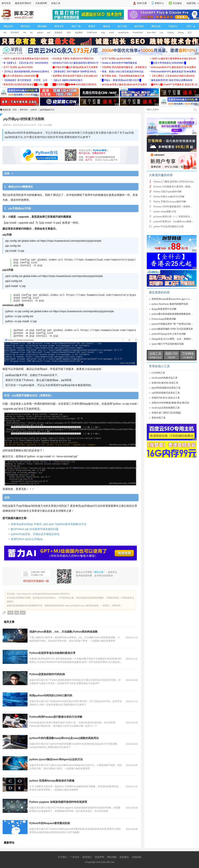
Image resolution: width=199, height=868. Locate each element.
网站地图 (112, 857)
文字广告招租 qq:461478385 (116, 59)
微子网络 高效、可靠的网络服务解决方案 (123, 76)
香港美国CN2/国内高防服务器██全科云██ (26, 84)
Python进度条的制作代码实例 (47, 674)
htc (32, 33)
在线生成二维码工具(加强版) (166, 413)
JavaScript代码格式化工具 (165, 378)
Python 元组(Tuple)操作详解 (168, 192)
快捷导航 (193, 3)
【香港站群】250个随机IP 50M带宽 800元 (74, 71)
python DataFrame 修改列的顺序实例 (170, 304)
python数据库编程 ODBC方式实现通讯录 (172, 329)
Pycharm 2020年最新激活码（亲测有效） (174, 207)
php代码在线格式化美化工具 (166, 388)
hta (25, 33)
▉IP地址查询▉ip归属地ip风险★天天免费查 (75, 67)
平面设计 (173, 26)
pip (17, 613)
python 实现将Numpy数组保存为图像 (52, 781)
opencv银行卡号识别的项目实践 (168, 344)
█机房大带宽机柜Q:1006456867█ (168, 63)
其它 (190, 33)
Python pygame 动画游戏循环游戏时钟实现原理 (58, 802)
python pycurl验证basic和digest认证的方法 (56, 759)
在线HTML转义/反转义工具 (166, 398)
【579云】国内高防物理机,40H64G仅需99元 (26, 71)
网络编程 (42, 26)
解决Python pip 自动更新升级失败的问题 (35, 529)
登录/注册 (142, 3)
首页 (15, 110)
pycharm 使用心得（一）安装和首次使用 (174, 217)
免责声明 (99, 857)
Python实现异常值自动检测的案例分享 (52, 653)
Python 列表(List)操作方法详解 (169, 197)
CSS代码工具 (158, 373)
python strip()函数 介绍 (165, 212)
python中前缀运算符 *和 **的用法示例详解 (173, 324)
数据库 (92, 26)
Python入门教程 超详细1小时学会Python (174, 182)
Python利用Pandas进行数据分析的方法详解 (56, 717)
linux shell (151, 33)
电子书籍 (122, 26)
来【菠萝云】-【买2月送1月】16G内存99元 (26, 63)
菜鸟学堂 (6, 3)
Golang (171, 33)
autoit (112, 33)
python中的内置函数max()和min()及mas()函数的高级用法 (64, 738)
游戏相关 (59, 33)
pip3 (23, 613)
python (40, 33)
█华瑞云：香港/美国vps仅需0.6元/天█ (121, 80)
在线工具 (56, 3)
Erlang (181, 33)
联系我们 (87, 857)
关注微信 (177, 3)
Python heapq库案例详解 (164, 319)
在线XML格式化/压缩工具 (165, 383)
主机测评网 (41, 3)
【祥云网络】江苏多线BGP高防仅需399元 (173, 76)
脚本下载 (76, 26)
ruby (103, 33)
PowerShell (138, 33)
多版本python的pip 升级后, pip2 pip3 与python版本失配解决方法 (49, 524)
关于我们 (62, 857)
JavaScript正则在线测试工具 (166, 408)
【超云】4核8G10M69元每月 (68, 80)
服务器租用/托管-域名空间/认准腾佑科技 (172, 80)
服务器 (106, 26)
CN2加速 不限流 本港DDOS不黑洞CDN (73, 59)
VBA (69, 33)
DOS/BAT (15, 33)
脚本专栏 (59, 26)
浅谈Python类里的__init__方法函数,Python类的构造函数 (64, 632)
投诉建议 (124, 857)
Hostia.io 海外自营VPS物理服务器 (119, 63)
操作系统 (139, 26)
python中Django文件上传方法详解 (169, 334)
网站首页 (8, 26)
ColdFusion (92, 33)
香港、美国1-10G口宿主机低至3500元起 (123, 71)
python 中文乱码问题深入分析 (169, 227)
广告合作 (75, 857)
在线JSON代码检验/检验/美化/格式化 (170, 403)
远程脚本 (79, 33)
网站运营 (156, 26)
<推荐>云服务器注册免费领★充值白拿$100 (26, 59)
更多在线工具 (159, 418)
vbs (5, 33)
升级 (10, 613)
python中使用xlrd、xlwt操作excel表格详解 (175, 222)
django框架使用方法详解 (164, 309)
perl (49, 33)
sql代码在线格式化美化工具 (166, 393)
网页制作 (25, 26)
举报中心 (159, 3)
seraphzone (123, 33)
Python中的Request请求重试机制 (50, 823)
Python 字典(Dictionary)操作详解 (170, 202)
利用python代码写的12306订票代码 (51, 696)
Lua (162, 33)
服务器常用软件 (23, 3)
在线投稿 (137, 857)
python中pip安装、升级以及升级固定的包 (35, 534)
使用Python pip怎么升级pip (27, 539)
